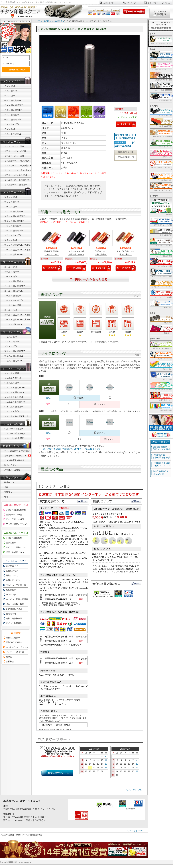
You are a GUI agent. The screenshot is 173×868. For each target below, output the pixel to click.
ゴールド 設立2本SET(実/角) (17, 315)
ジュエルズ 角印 (12, 411)
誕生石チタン (10, 465)
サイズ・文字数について (17, 547)
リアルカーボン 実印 (14, 146)
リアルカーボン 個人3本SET (18, 170)
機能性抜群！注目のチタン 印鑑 (161, 55)
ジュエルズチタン (14, 368)
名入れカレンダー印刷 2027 (161, 345)
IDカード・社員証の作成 (161, 252)
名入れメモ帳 (161, 376)
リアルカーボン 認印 (14, 156)
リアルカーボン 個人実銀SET (18, 161)
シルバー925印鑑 (13, 424)
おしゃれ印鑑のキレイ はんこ (161, 66)
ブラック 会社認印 (13, 235)
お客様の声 (11, 590)
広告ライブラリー (14, 642)
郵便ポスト (161, 329)
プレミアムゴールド (15, 262)
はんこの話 (161, 472)
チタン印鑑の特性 (14, 538)
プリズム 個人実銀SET (15, 351)
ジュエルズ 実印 (12, 373)
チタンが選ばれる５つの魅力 (17, 451)
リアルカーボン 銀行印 (15, 151)
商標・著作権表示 (14, 618)
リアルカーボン (12, 142)
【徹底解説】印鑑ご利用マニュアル (162, 464)
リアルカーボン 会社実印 (16, 175)
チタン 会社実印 (12, 115)
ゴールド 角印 (11, 310)
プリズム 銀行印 (12, 342)
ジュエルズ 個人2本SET (15, 388)
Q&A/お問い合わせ (14, 609)
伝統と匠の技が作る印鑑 (161, 76)
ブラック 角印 (11, 240)
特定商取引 (11, 614)
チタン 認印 (10, 96)
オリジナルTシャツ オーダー (161, 283)
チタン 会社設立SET (14, 134)
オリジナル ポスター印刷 (161, 262)
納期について (12, 575)
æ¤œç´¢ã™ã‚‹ (15, 70)
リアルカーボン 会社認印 (16, 185)
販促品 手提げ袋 (161, 407)
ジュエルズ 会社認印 (14, 407)
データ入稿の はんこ (161, 176)
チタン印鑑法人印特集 (14, 460)
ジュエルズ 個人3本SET (15, 392)
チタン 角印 (10, 129)
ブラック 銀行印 (12, 202)
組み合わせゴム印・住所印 (161, 133)
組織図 (9, 657)
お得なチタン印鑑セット (18, 456)
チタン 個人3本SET (13, 110)
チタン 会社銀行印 (13, 120)
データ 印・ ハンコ (161, 143)
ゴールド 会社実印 (13, 296)
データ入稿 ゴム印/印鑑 (161, 122)
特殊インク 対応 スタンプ (161, 187)
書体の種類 (11, 543)
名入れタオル (161, 365)
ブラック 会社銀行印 (14, 231)
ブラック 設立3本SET (14, 254)
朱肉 (6, 487)
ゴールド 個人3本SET (14, 291)
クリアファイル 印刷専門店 (161, 386)
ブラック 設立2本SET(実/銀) (17, 250)
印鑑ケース (9, 482)
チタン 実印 (10, 86)
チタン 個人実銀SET (14, 100)
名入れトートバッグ (161, 355)
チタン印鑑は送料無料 (16, 510)
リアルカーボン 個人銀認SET (18, 166)
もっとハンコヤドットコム (18, 647)
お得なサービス (13, 580)
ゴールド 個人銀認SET (15, 286)
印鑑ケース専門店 (161, 97)
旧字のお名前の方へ (15, 552)
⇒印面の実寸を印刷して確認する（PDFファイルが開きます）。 (72, 449)
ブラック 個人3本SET (14, 221)
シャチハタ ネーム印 (161, 112)
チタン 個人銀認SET (14, 105)
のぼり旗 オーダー (161, 396)
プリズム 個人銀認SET (15, 356)
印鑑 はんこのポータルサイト (161, 40)
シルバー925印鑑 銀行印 (15, 433)
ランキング (11, 595)
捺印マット (9, 492)
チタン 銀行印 (11, 91)
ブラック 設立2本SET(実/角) (17, 245)
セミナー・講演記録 (15, 652)
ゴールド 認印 (11, 277)
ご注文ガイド (12, 566)
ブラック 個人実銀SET (15, 211)
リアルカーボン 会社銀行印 (17, 180)
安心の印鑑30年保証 (15, 519)
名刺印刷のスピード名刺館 (161, 221)
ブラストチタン (12, 81)
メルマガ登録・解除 (15, 604)
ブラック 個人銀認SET (15, 216)
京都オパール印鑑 (12, 470)
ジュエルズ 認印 (12, 383)
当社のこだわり (13, 638)
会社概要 (10, 661)
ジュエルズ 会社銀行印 (15, 402)
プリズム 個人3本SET (14, 361)
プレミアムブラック (15, 192)
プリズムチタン (12, 332)
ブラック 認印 (11, 207)
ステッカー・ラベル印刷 (161, 293)
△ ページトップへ (135, 790)
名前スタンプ (161, 153)
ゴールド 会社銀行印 (14, 300)
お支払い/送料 (12, 571)
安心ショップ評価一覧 (16, 585)
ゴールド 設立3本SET (14, 324)
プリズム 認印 (11, 346)
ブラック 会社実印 (13, 226)
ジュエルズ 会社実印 (14, 397)
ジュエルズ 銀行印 (13, 378)
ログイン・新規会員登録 (17, 599)
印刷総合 (161, 206)
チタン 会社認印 (12, 124)
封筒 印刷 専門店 (161, 231)
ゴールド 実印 (11, 267)
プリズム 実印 (11, 337)
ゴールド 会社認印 (13, 305)
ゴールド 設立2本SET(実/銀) (17, 320)
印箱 (6, 497)
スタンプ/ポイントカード (161, 242)
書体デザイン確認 (14, 515)
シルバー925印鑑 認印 (14, 438)
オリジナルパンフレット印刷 (161, 273)
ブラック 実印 (11, 197)
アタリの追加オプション (17, 524)
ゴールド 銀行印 (12, 272)
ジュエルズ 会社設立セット (17, 416)
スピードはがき (161, 304)
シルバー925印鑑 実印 (14, 429)
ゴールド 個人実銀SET (15, 281)
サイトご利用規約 (14, 623)
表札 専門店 (161, 319)
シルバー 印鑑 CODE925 (161, 86)
